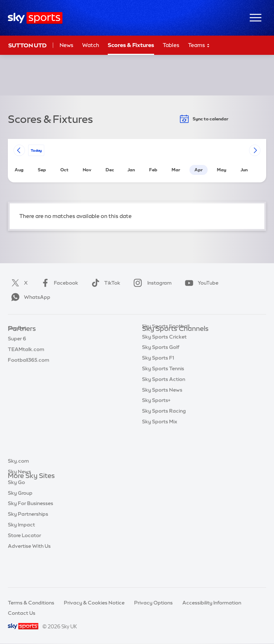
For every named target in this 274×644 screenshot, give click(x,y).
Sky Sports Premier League (174, 350)
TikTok (104, 283)
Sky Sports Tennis (163, 403)
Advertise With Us (29, 572)
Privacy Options (153, 603)
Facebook (58, 283)
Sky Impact (21, 551)
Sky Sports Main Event (169, 339)
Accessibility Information (212, 603)
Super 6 (17, 350)
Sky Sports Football (166, 361)
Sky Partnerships (28, 540)
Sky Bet (17, 339)
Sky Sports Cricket (164, 372)
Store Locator (24, 561)
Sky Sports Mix (160, 456)
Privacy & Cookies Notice (94, 603)
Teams (199, 45)
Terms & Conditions (31, 603)
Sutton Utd (27, 45)
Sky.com (18, 487)
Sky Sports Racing (164, 446)
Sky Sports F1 (158, 393)
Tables (171, 45)
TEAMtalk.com (26, 361)
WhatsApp (29, 297)
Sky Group (20, 519)
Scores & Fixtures (131, 45)
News (67, 45)
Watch (91, 45)
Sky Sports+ (156, 435)
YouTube (200, 283)
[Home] (35, 18)
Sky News (19, 498)
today (36, 150)
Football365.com (29, 372)
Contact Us (22, 613)
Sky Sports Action (164, 414)
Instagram (151, 283)
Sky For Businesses (31, 529)
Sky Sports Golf (161, 382)
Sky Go (16, 508)
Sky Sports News (162, 425)
